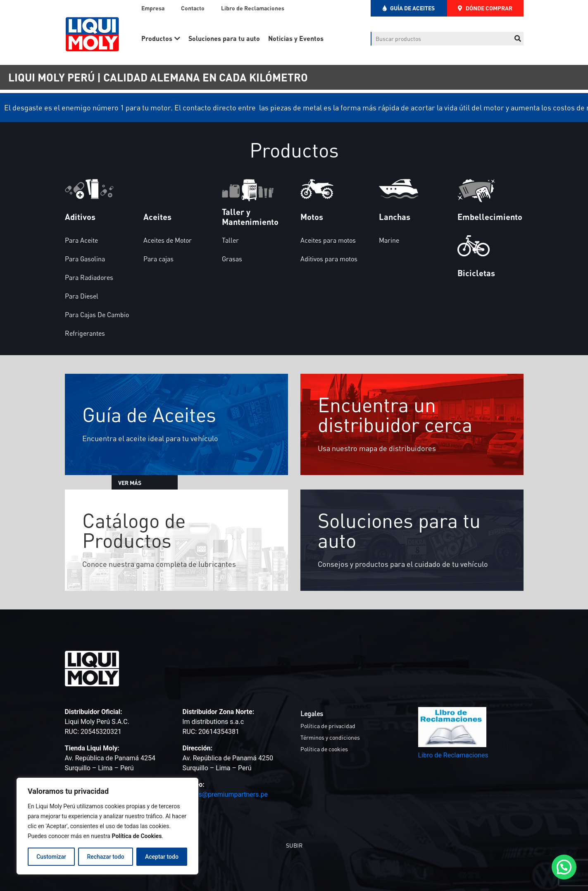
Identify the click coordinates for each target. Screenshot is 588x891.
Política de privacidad (328, 726)
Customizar (51, 857)
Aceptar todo (162, 857)
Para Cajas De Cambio (97, 315)
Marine (389, 240)
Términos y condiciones (330, 737)
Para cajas (158, 259)
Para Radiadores (89, 277)
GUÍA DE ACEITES (409, 8)
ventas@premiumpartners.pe (225, 794)
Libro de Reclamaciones (253, 8)
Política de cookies (324, 749)
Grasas (232, 259)
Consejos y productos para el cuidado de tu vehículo (405, 564)
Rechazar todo (105, 857)
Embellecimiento (490, 217)
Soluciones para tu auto (224, 38)
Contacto (193, 8)
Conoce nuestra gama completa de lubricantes (162, 564)
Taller (230, 240)
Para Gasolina (85, 259)
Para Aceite (81, 240)
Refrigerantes (85, 333)
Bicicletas (476, 273)
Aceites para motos (328, 240)
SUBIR (294, 845)
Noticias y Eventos (296, 38)
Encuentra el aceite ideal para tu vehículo (152, 438)
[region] (107, 826)
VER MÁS (143, 483)
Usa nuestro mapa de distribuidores (379, 448)
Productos (157, 38)
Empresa (153, 8)
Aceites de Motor (168, 240)
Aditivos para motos (329, 259)
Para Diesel (82, 296)
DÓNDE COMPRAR (485, 8)
